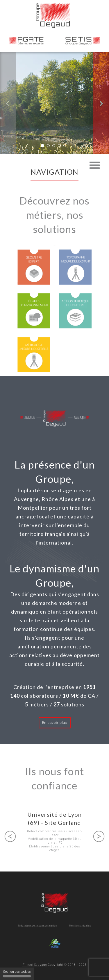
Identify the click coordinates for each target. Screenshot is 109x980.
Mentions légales (71, 925)
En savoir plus (54, 723)
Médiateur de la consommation (43, 925)
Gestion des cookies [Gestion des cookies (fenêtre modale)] (17, 974)
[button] (8, 103)
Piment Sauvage (35, 965)
